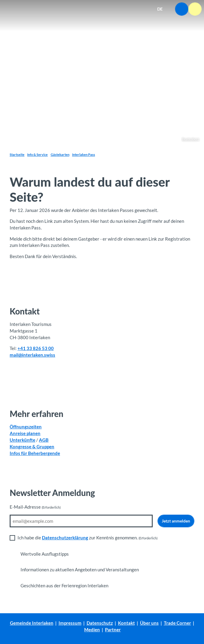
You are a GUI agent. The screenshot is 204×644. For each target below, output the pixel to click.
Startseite (17, 155)
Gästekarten (60, 155)
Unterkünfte (22, 440)
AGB (44, 440)
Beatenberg (191, 139)
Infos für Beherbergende (35, 453)
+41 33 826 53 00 (36, 348)
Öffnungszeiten (26, 427)
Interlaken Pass (84, 155)
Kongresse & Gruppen (32, 447)
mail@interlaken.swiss (32, 355)
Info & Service (37, 155)
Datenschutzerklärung (65, 538)
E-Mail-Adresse (35, 507)
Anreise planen (25, 433)
